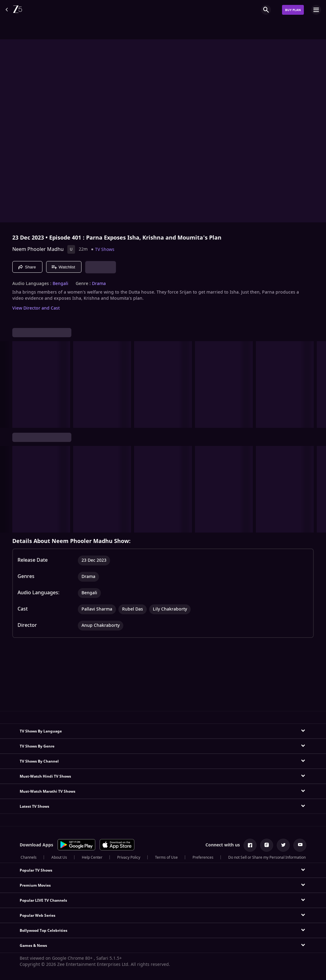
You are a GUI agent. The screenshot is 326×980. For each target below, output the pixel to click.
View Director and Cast (36, 308)
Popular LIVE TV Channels (43, 900)
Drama (99, 284)
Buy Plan (293, 10)
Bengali (60, 284)
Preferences (203, 857)
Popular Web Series (38, 916)
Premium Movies (35, 885)
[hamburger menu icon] (316, 10)
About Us (59, 857)
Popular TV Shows (36, 870)
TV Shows (105, 250)
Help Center (92, 857)
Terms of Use (166, 857)
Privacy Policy (129, 857)
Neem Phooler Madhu (38, 249)
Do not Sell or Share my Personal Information (267, 857)
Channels (29, 857)
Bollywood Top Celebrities (44, 931)
